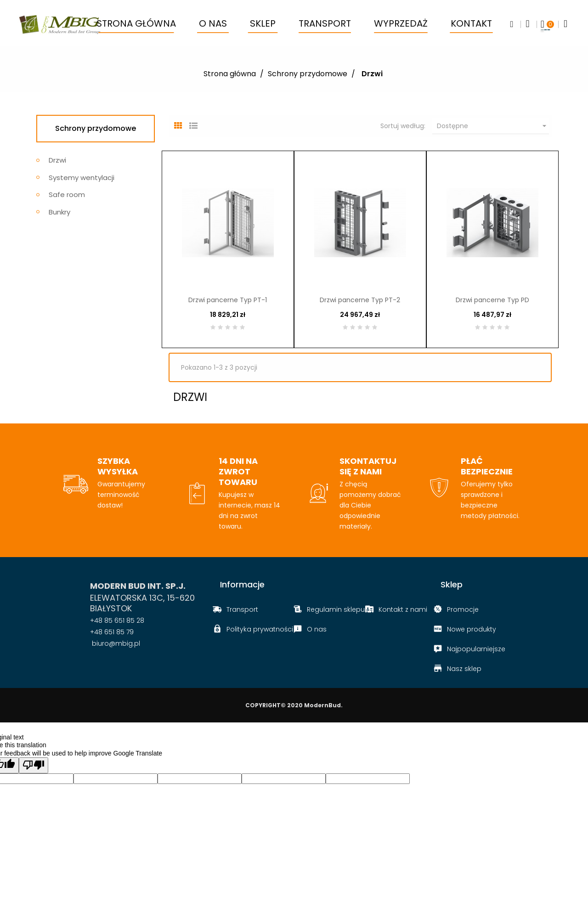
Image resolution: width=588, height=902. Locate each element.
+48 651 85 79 (112, 633)
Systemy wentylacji (82, 178)
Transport (242, 610)
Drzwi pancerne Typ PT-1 (228, 300)
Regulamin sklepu (336, 610)
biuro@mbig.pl (115, 644)
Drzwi (57, 160)
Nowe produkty (472, 630)
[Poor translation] (34, 766)
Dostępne (493, 126)
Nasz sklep (464, 670)
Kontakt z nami (403, 610)
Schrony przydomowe (96, 128)
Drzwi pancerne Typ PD (492, 300)
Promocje (463, 610)
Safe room (67, 194)
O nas (317, 630)
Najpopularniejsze (476, 650)
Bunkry (59, 212)
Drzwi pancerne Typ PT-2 (360, 300)
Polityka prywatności (260, 630)
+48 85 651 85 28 (117, 621)
